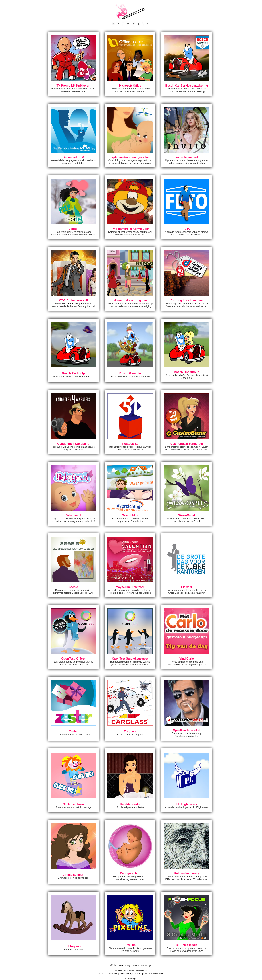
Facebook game (76, 304)
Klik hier (114, 965)
